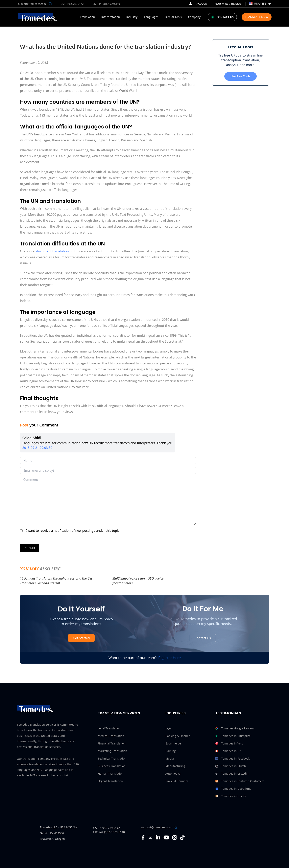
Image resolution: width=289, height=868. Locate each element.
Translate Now (257, 17)
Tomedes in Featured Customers (240, 781)
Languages (151, 17)
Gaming (171, 751)
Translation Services (119, 713)
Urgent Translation (110, 781)
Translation (87, 17)
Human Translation (111, 774)
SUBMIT (30, 548)
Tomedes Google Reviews (235, 728)
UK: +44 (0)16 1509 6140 (106, 4)
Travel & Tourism (177, 781)
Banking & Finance (178, 736)
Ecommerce (173, 743)
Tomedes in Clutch (231, 766)
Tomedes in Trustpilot (233, 736)
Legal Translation (109, 728)
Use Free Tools (241, 76)
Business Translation (112, 766)
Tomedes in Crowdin (232, 774)
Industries (176, 713)
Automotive (173, 774)
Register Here (169, 658)
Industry (132, 17)
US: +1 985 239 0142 (72, 4)
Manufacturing (175, 766)
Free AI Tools (173, 17)
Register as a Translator (229, 4)
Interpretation (111, 17)
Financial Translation (112, 743)
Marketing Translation (112, 751)
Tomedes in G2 (228, 751)
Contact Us (203, 638)
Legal (169, 728)
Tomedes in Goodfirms (233, 789)
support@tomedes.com (156, 827)
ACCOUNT (199, 4)
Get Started (81, 638)
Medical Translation (111, 736)
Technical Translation (112, 758)
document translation (52, 251)
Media (170, 758)
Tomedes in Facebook (233, 759)
